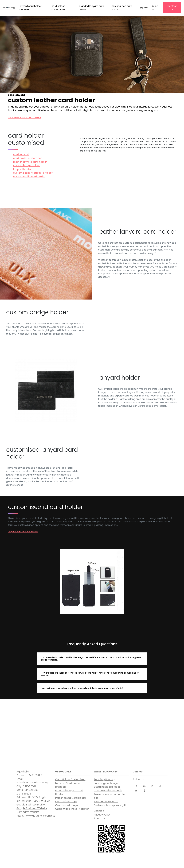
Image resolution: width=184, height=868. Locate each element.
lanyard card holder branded (30, 8)
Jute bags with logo (106, 783)
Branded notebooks (106, 802)
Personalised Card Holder (71, 798)
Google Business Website (32, 808)
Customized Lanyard (68, 805)
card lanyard (21, 155)
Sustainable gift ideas (107, 787)
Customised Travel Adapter (72, 809)
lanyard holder (22, 169)
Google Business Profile (31, 805)
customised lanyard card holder (33, 173)
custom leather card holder (92, 730)
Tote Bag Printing (104, 779)
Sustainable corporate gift (110, 805)
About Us (155, 8)
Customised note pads (108, 791)
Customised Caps (66, 802)
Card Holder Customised (70, 779)
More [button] (143, 8)
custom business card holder (24, 118)
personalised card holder (122, 8)
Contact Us (172, 8)
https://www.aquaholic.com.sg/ (36, 816)
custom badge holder (26, 165)
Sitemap (99, 811)
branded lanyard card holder (91, 8)
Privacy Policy (102, 815)
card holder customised (58, 8)
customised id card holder (29, 177)
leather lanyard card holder (30, 162)
